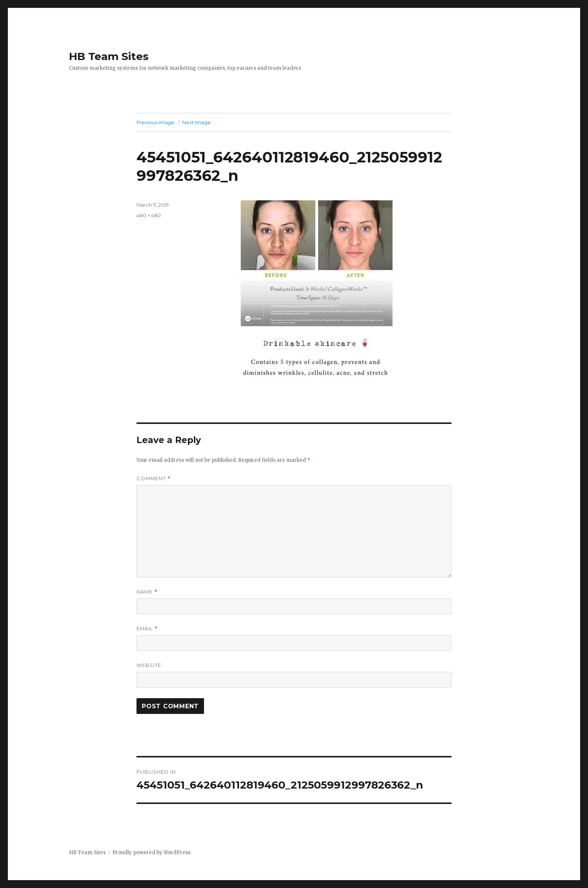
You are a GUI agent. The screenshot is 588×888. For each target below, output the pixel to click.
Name (147, 592)
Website (149, 665)
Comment (154, 479)
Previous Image (155, 122)
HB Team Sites (109, 56)
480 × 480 (149, 215)
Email (147, 629)
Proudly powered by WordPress (151, 853)
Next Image (196, 122)
